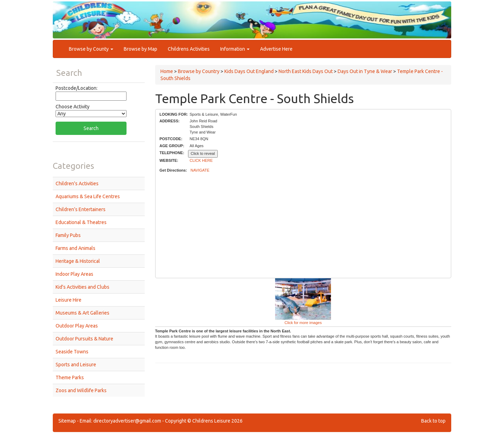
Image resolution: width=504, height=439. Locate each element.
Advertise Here (276, 49)
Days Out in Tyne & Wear (365, 71)
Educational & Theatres (81, 222)
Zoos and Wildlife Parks (81, 390)
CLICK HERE (201, 160)
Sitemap (67, 421)
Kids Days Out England (249, 71)
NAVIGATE (200, 170)
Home (167, 71)
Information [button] (235, 49)
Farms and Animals (75, 248)
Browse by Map (141, 49)
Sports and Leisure (76, 365)
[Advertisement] (303, 226)
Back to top (433, 421)
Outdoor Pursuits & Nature (84, 339)
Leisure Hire (69, 300)
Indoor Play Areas (74, 274)
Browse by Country (199, 71)
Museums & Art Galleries (82, 313)
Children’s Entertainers (81, 209)
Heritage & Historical (78, 261)
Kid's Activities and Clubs (82, 287)
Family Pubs (68, 235)
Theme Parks (70, 377)
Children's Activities (77, 183)
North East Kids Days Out (306, 71)
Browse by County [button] (91, 49)
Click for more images (303, 323)
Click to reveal (203, 153)
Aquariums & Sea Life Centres (88, 196)
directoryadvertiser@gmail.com (127, 421)
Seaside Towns (72, 352)
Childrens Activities (189, 49)
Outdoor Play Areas (77, 326)
